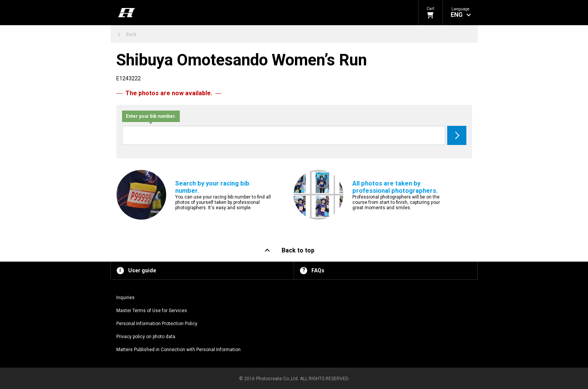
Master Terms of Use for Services (152, 311)
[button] (460, 12)
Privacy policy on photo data (146, 337)
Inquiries (125, 298)
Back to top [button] (298, 250)
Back (131, 34)
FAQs (318, 270)
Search (457, 135)
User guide (142, 270)
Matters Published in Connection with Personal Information (178, 350)
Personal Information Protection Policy (157, 324)
